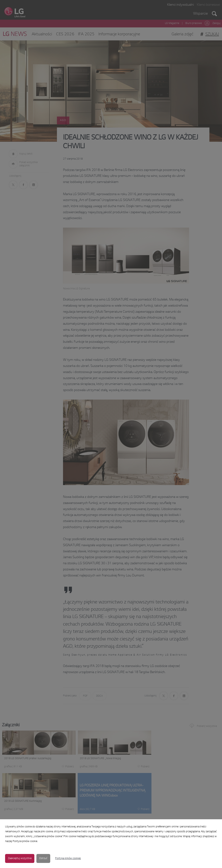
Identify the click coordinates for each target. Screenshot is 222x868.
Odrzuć (43, 858)
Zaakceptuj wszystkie (20, 858)
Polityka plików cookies (68, 858)
